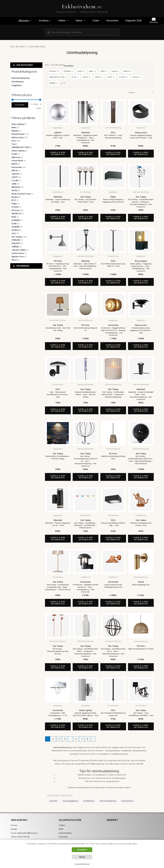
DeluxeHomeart (18, 134)
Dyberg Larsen (18, 137)
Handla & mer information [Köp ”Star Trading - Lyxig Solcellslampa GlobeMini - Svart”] (141, 726)
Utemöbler (53, 801)
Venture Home (18, 253)
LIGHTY (15, 177)
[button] (26, 65)
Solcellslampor (18, 82)
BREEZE (15, 131)
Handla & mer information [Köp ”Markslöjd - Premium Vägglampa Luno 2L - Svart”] (58, 539)
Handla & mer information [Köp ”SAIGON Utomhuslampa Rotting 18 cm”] (113, 477)
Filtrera (20, 105)
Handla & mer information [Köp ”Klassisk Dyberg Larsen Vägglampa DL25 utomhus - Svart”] (141, 346)
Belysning (25, 21)
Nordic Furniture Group (21, 194)
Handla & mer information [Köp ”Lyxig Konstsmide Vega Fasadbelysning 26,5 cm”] (113, 603)
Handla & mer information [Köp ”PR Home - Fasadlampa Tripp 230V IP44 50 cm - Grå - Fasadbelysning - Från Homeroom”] (58, 282)
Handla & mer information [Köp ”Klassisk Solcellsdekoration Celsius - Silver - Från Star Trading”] (85, 410)
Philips (14, 204)
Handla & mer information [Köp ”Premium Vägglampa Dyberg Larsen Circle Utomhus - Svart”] (141, 154)
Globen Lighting (18, 151)
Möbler (64, 21)
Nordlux (15, 197)
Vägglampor (17, 85)
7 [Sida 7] (82, 739)
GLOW (14, 154)
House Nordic (17, 161)
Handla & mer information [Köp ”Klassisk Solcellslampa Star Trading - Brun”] (141, 539)
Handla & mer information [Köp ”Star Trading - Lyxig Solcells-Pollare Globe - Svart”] (85, 218)
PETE (14, 200)
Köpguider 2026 (134, 21)
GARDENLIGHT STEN (20, 147)
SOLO (14, 233)
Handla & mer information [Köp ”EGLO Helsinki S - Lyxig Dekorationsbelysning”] (113, 154)
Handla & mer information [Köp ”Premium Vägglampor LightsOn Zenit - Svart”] (58, 154)
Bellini (14, 128)
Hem (12, 47)
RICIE (14, 217)
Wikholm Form (18, 257)
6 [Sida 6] (76, 739)
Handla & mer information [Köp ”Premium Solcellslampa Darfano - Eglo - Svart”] (113, 539)
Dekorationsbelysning (20, 78)
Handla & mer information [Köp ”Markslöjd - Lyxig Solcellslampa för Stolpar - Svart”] (58, 218)
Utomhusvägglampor (70, 801)
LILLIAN (15, 181)
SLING (14, 224)
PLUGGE (15, 207)
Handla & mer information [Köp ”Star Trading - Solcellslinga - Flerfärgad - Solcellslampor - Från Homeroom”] (85, 539)
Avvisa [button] (82, 857)
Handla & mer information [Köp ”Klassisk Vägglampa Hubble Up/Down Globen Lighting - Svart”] (85, 726)
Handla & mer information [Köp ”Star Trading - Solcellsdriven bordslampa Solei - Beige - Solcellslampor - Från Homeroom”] (58, 603)
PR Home (16, 210)
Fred (13, 144)
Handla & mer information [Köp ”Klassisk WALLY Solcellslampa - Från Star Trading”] (58, 477)
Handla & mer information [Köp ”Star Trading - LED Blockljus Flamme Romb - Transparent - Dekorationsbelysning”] (113, 410)
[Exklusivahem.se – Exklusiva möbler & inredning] (82, 8)
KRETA (14, 171)
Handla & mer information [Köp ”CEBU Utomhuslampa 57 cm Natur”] (141, 667)
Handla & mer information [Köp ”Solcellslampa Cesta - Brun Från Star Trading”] (58, 346)
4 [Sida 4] (65, 739)
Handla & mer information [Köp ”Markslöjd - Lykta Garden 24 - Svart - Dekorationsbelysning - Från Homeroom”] (85, 282)
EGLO (14, 141)
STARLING (16, 240)
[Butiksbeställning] (140, 93)
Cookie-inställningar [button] (82, 864)
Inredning (45, 21)
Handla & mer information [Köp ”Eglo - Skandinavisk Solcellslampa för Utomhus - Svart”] (58, 410)
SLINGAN (15, 227)
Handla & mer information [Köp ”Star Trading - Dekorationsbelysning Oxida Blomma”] (58, 667)
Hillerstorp (16, 157)
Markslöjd (16, 187)
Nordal (14, 190)
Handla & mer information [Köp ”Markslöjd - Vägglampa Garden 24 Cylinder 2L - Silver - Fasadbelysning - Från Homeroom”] (85, 154)
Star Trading (17, 237)
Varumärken (112, 21)
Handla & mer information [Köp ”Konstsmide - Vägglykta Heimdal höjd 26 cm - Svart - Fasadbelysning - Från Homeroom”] (85, 603)
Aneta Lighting (18, 124)
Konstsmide (17, 167)
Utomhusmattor (127, 801)
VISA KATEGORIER (25, 65)
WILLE (14, 260)
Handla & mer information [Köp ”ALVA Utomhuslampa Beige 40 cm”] (85, 346)
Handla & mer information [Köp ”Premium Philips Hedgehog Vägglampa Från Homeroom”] (113, 218)
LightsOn (15, 174)
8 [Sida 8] (88, 739)
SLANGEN (16, 220)
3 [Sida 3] (59, 739)
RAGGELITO (17, 214)
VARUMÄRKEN (23, 266)
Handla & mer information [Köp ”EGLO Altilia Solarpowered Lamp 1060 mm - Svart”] (113, 282)
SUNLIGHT (16, 243)
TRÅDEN (15, 247)
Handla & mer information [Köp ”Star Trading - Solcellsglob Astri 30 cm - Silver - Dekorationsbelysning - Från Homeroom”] (113, 667)
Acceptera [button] (82, 850)
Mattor (81, 21)
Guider (96, 21)
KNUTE (14, 164)
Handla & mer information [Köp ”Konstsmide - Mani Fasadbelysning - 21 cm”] (58, 726)
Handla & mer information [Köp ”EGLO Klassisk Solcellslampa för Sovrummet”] (113, 726)
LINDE (14, 184)
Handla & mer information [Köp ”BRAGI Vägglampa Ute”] (141, 603)
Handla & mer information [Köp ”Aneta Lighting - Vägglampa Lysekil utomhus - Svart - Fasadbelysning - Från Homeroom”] (141, 282)
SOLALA (15, 230)
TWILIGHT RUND (18, 250)
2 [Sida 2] (53, 739)
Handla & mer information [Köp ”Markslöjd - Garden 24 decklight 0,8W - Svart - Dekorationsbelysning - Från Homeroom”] (141, 410)
